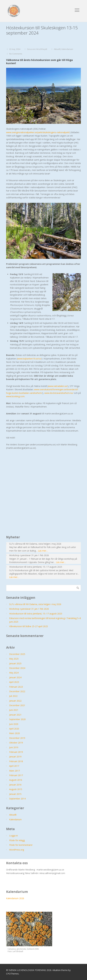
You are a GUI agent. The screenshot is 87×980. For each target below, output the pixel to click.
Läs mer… (43, 551)
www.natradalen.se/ (58, 386)
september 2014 (17, 799)
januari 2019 (15, 757)
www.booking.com (15, 396)
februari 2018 (16, 761)
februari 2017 (16, 775)
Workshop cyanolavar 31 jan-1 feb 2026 (29, 609)
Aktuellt (57, 49)
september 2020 (17, 719)
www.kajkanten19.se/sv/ (29, 359)
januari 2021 (15, 715)
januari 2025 (15, 663)
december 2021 (17, 705)
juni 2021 (14, 710)
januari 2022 (15, 701)
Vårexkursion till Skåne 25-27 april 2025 (29, 626)
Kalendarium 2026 (15, 898)
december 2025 (17, 654)
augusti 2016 (16, 780)
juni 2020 (14, 724)
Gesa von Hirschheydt (37, 49)
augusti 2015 (16, 789)
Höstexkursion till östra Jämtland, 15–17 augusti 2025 (36, 614)
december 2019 (17, 738)
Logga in (14, 836)
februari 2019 (16, 752)
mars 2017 (14, 771)
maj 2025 (14, 659)
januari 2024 (15, 677)
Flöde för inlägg (17, 840)
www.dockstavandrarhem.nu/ (59, 393)
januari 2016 (15, 785)
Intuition (57, 970)
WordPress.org (17, 850)
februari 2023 (16, 687)
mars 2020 (14, 733)
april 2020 (14, 729)
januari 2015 (15, 794)
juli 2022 (13, 696)
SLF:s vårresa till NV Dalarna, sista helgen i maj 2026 (35, 604)
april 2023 (14, 682)
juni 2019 (14, 747)
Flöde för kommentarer (21, 845)
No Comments (16, 54)
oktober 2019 (16, 743)
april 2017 (14, 766)
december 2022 (17, 691)
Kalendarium (67, 49)
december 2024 (17, 668)
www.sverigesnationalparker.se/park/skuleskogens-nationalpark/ (38, 132)
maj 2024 (14, 673)
